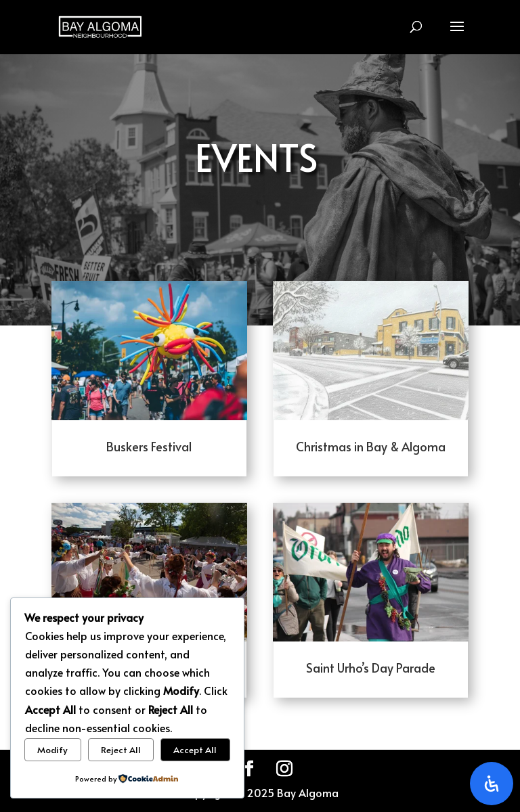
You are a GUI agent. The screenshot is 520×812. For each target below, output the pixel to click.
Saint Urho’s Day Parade (371, 668)
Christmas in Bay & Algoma (371, 446)
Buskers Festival (149, 446)
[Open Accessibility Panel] (492, 784)
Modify (52, 749)
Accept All (195, 749)
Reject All (121, 749)
